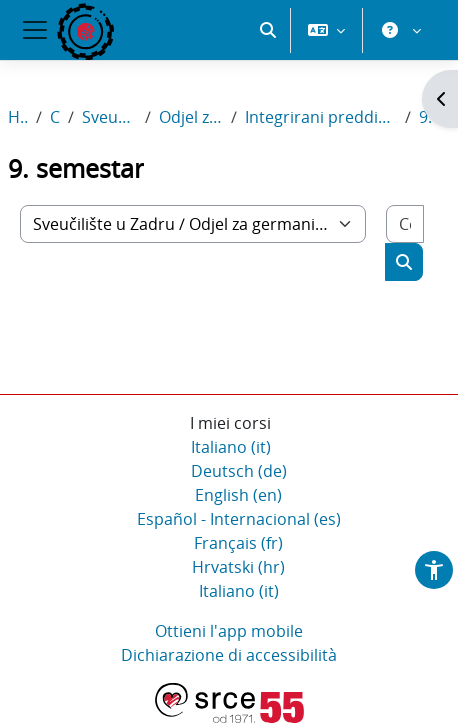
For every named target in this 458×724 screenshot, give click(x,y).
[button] (268, 100)
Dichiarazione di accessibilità (229, 656)
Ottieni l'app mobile (229, 632)
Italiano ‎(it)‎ (231, 448)
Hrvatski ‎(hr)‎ (238, 568)
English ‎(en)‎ (238, 496)
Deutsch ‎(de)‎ (239, 472)
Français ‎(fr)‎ (238, 544)
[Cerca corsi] (405, 225)
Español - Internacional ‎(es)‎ (239, 520)
